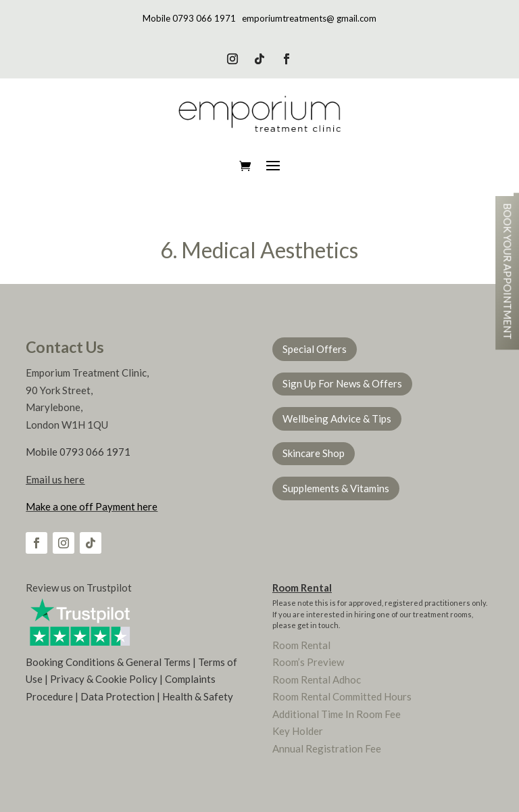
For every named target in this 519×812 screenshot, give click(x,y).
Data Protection (118, 696)
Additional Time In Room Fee (337, 714)
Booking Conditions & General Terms (108, 662)
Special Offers (315, 349)
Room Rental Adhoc (317, 679)
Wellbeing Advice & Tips (337, 419)
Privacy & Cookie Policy (104, 679)
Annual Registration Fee (327, 748)
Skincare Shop (314, 453)
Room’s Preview (308, 662)
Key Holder (298, 731)
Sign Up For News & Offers (342, 383)
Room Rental (302, 588)
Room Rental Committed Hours (342, 696)
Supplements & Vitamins (336, 488)
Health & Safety (198, 696)
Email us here (55, 479)
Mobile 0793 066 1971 (189, 18)
